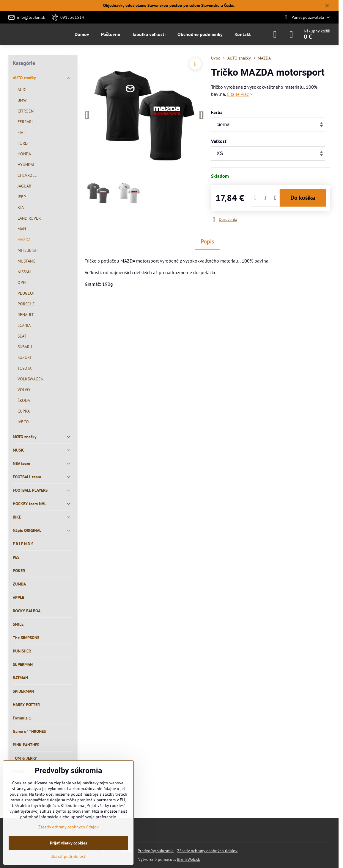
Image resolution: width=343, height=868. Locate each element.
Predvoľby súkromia (156, 851)
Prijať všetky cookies (69, 843)
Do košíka (303, 198)
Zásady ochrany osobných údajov (207, 851)
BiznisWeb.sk (188, 859)
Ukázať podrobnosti (69, 856)
